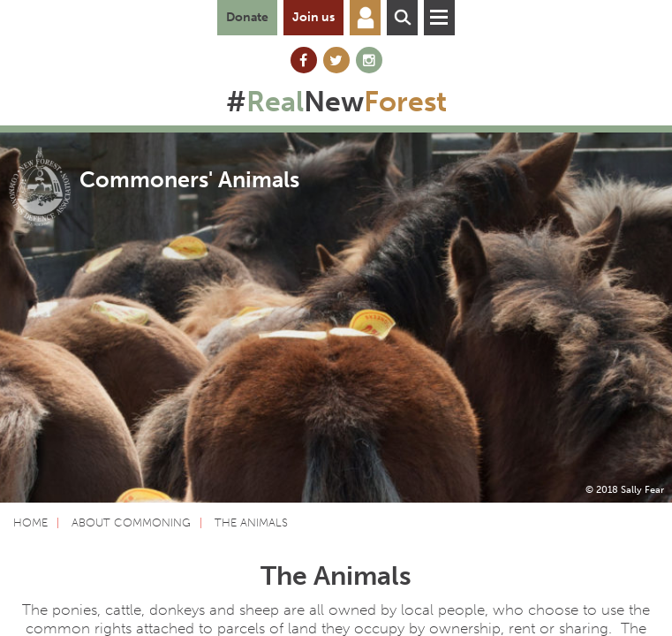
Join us (313, 17)
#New (336, 102)
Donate (247, 17)
